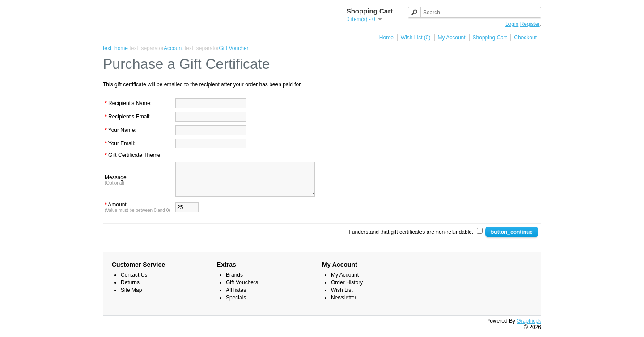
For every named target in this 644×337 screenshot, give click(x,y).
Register (530, 24)
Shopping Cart (490, 38)
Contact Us (134, 282)
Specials (236, 304)
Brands (234, 282)
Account (173, 48)
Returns (130, 289)
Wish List (342, 297)
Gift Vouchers (242, 289)
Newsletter (344, 304)
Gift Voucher (234, 48)
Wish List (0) (416, 38)
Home (386, 38)
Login (512, 24)
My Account (452, 38)
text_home (115, 48)
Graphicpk (529, 328)
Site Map (131, 297)
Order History (347, 289)
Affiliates (236, 297)
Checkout (525, 38)
